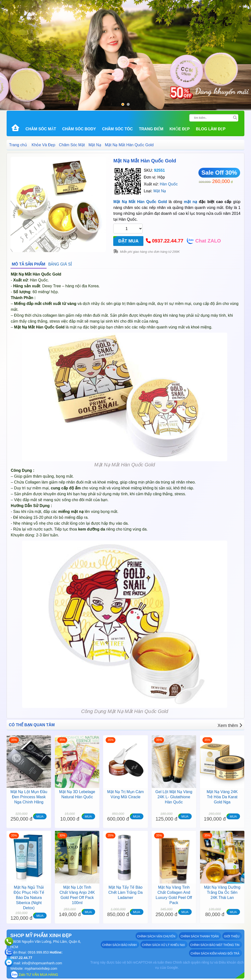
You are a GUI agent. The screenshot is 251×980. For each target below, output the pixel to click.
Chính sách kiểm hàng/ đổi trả (216, 953)
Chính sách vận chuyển (157, 936)
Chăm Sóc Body (79, 129)
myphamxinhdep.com (41, 968)
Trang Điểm (151, 129)
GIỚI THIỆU (232, 936)
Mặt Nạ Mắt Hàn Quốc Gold (145, 161)
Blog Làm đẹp (211, 129)
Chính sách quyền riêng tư (193, 962)
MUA (40, 816)
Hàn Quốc (169, 184)
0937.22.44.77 (168, 241)
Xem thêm (231, 725)
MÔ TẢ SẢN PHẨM (29, 264)
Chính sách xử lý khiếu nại (164, 944)
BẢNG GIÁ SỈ (60, 264)
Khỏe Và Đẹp (43, 145)
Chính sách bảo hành (120, 944)
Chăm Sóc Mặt (41, 129)
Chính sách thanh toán (200, 936)
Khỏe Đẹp (179, 129)
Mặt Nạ (95, 145)
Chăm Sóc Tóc (117, 129)
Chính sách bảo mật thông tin (215, 944)
